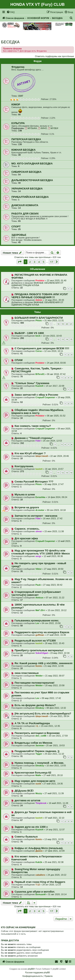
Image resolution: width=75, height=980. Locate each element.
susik (38, 784)
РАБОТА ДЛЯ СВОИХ (25, 214)
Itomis (39, 666)
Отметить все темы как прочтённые (33, 257)
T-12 (38, 885)
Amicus (39, 598)
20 (67, 324)
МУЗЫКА (31, 128)
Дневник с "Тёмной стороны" (34, 438)
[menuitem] (11, 12)
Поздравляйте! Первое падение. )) (37, 751)
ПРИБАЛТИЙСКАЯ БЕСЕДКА (30, 197)
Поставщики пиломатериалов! (34, 683)
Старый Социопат (45, 397)
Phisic (39, 320)
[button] (20, 262)
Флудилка (18, 67)
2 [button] (30, 262)
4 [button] (39, 262)
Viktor (38, 569)
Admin (39, 300)
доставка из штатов (27, 800)
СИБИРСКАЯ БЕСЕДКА (26, 172)
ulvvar (39, 531)
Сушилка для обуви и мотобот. (35, 892)
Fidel (38, 441)
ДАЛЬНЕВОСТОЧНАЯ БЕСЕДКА (32, 180)
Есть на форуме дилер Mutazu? (35, 705)
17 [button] (51, 262)
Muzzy (39, 793)
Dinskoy (40, 708)
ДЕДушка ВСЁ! (24, 791)
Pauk (38, 585)
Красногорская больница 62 (33, 773)
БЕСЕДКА (10, 42)
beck (38, 336)
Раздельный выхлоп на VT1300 (35, 641)
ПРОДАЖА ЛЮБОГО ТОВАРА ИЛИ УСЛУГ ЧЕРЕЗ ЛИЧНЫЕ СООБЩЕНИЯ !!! (40, 296)
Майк (38, 775)
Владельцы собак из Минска (33, 743)
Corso (39, 351)
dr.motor (40, 510)
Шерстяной (42, 456)
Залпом (39, 745)
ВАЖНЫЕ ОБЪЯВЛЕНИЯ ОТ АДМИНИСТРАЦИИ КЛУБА (37, 284)
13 (63, 339)
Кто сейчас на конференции (18, 927)
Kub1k (39, 862)
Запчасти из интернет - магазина (36, 516)
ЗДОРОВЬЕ (19, 235)
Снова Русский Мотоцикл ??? (34, 482)
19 (63, 324)
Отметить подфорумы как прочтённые (54, 56)
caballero (40, 875)
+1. (37, 726)
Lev (37, 623)
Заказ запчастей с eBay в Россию (36, 395)
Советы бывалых (26, 837)
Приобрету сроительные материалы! (39, 650)
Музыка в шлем (25, 494)
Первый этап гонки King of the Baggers (40, 882)
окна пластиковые (27, 673)
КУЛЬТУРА (18, 123)
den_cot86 (41, 736)
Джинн (39, 851)
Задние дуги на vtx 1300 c (31, 827)
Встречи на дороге (27, 507)
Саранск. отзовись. (27, 529)
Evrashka (40, 497)
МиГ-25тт (40, 610)
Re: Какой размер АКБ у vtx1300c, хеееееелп (43, 663)
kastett (39, 469)
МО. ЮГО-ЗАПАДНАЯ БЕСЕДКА (32, 163)
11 (58, 473)
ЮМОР (16, 104)
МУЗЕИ (53, 128)
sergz (38, 556)
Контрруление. (24, 466)
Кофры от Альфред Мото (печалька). (39, 848)
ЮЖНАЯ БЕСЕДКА (23, 150)
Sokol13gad (42, 653)
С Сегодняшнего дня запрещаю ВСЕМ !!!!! (42, 348)
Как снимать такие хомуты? (33, 426)
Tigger (39, 754)
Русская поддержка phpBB (37, 973)
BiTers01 (40, 374)
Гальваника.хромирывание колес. (37, 621)
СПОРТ (16, 227)
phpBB (31, 969)
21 (71, 324)
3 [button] (34, 262)
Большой (40, 894)
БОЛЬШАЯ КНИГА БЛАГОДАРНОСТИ (39, 318)
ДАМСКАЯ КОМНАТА (25, 205)
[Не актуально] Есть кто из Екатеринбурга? (43, 714)
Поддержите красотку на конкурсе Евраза (42, 632)
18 (58, 324)
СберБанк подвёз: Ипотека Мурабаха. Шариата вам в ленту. (38, 411)
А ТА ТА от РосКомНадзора (32, 723)
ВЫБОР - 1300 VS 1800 (29, 333)
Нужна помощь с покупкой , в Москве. (39, 763)
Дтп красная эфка (26, 538)
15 (71, 339)
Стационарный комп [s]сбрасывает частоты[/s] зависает (36, 593)
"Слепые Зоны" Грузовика (32, 383)
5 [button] (43, 262)
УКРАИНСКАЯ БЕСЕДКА (27, 189)
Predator (40, 280)
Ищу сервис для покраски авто (35, 781)
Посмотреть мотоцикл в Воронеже (37, 733)
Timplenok (41, 803)
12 (58, 339)
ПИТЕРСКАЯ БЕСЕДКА (26, 139)
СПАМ (19, 360)
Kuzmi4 (39, 386)
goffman (40, 635)
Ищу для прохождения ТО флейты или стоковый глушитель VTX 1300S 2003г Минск (41, 552)
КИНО (42, 128)
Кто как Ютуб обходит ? (30, 453)
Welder (39, 676)
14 (67, 339)
